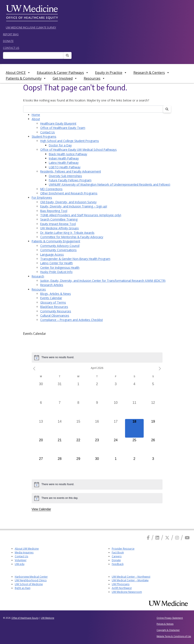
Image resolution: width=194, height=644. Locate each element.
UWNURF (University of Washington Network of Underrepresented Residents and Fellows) (110, 184)
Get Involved (65, 78)
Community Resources (56, 311)
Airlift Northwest (122, 588)
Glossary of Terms (53, 302)
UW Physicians (121, 584)
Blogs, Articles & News (56, 294)
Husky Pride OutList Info (56, 272)
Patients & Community (26, 78)
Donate (8, 41)
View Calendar (41, 509)
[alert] (97, 358)
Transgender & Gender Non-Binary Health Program (75, 259)
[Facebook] (148, 538)
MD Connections (51, 189)
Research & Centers (151, 73)
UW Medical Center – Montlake (130, 580)
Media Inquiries (24, 552)
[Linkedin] (157, 538)
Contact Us (11, 48)
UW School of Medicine (29, 584)
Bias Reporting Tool (54, 211)
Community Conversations (58, 250)
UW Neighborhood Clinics (31, 580)
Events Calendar (51, 298)
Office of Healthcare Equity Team (63, 128)
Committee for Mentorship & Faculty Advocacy (72, 237)
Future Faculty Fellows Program (70, 180)
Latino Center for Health (57, 263)
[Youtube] (187, 538)
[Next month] (160, 369)
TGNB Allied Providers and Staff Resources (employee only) (81, 215)
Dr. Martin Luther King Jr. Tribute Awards (67, 233)
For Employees (42, 198)
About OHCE (18, 73)
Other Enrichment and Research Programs (69, 193)
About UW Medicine (27, 549)
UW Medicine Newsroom (127, 592)
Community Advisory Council (60, 246)
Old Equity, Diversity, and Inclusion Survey (68, 202)
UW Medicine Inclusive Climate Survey (31, 27)
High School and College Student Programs (70, 141)
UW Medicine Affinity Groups (60, 228)
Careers (117, 556)
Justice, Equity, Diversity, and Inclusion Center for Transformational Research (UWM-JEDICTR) (103, 281)
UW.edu (20, 564)
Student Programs (44, 136)
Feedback (118, 564)
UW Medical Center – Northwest (131, 577)
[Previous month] (34, 369)
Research (38, 276)
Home (36, 115)
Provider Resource (123, 549)
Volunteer (21, 560)
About (36, 119)
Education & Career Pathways (63, 73)
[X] (167, 538)
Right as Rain (23, 588)
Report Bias (11, 34)
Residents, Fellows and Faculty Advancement (71, 171)
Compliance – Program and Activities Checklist (72, 320)
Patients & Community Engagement (56, 241)
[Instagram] (177, 538)
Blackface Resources (54, 307)
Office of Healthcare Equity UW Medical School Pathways (78, 150)
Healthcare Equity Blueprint (58, 123)
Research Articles (52, 285)
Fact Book (118, 552)
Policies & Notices (165, 624)
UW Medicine (48, 618)
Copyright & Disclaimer (168, 630)
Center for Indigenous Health (60, 268)
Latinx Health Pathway (64, 163)
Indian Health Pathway (64, 158)
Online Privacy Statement (170, 618)
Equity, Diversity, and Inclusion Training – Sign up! (74, 206)
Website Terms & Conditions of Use (174, 636)
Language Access (52, 254)
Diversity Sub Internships (65, 176)
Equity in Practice (111, 73)
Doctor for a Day (60, 145)
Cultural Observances (55, 315)
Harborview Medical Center (31, 577)
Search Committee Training (59, 219)
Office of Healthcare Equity (25, 618)
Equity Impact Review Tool (58, 224)
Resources (94, 78)
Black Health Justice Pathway (68, 154)
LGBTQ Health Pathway (65, 167)
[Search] (35, 56)
